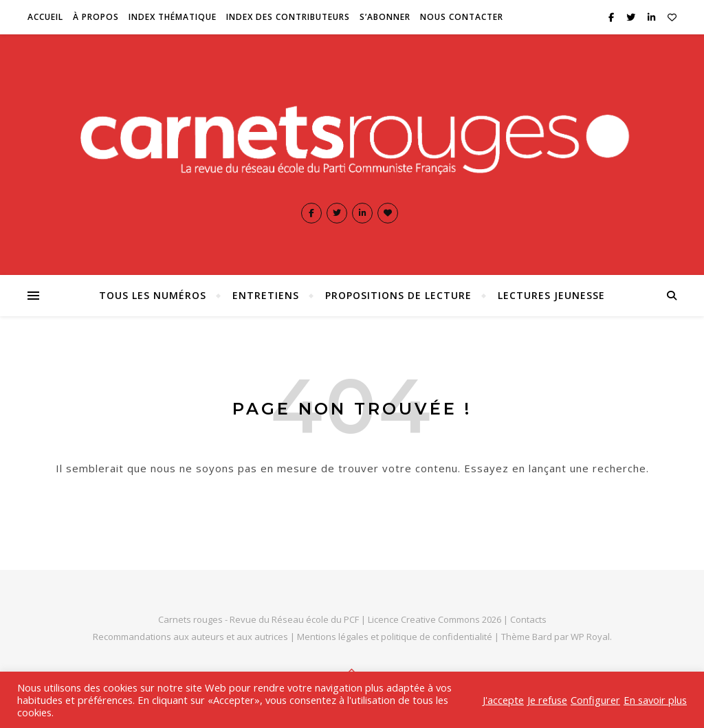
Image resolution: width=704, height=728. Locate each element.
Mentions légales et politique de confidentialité (396, 637)
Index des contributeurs (288, 17)
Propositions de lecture (398, 295)
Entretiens (266, 295)
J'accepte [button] (503, 700)
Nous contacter (462, 17)
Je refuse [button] (547, 700)
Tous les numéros (153, 295)
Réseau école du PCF (315, 619)
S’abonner (385, 17)
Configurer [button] (595, 700)
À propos (96, 17)
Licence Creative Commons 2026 (434, 619)
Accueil (45, 17)
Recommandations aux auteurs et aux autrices (190, 637)
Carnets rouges (190, 619)
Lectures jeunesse (551, 295)
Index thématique (173, 17)
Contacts (528, 619)
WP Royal (590, 637)
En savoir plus (655, 700)
